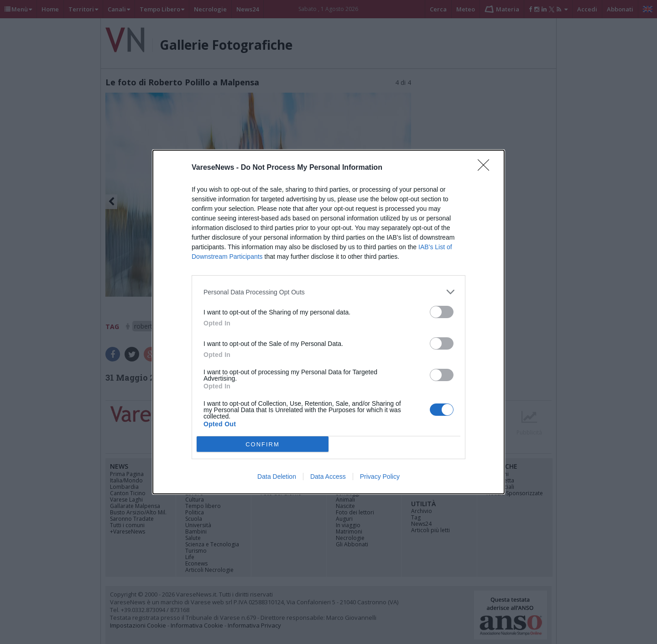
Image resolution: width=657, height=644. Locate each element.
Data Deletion (277, 476)
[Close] (486, 168)
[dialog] (328, 322)
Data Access (328, 476)
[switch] (442, 312)
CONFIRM (263, 444)
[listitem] (328, 292)
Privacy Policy (380, 476)
